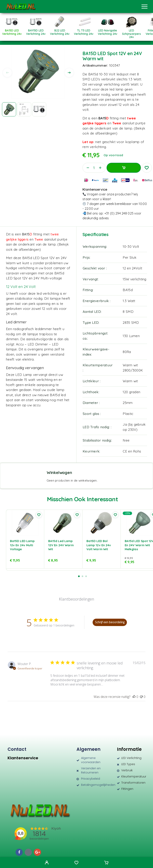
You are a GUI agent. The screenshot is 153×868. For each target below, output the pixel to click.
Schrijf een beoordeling (110, 622)
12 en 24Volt (132, 268)
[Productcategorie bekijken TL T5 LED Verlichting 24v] (84, 31)
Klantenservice (23, 758)
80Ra (127, 352)
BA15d (128, 290)
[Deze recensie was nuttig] (134, 697)
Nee (126, 440)
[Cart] (106, 863)
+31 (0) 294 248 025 (119, 213)
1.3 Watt (129, 301)
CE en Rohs (132, 451)
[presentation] (7, 73)
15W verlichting (134, 279)
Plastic (128, 414)
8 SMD (128, 312)
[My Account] (47, 863)
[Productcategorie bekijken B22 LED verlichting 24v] (60, 31)
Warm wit (130, 381)
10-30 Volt (131, 246)
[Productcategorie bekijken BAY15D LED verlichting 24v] (36, 31)
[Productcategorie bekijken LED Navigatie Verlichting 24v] (108, 31)
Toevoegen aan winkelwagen (124, 168)
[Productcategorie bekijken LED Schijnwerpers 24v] (131, 32)
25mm (128, 403)
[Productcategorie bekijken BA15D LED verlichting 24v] (12, 31)
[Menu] (144, 7)
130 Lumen (131, 336)
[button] (79, 576)
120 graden (131, 392)
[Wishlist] (76, 863)
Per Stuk (130, 257)
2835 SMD (131, 322)
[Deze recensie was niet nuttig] (141, 697)
